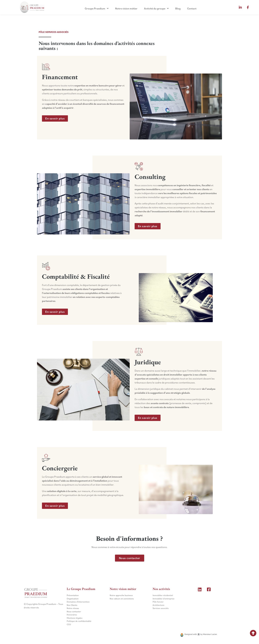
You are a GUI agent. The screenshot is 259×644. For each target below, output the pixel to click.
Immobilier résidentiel (163, 595)
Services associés (161, 608)
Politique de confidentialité (79, 621)
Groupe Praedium (97, 8)
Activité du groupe (156, 8)
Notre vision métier (126, 8)
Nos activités (161, 589)
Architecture (158, 605)
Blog (178, 8)
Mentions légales (75, 618)
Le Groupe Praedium (81, 589)
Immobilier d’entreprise (164, 599)
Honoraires (72, 615)
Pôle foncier (158, 602)
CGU (69, 624)
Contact (192, 8)
